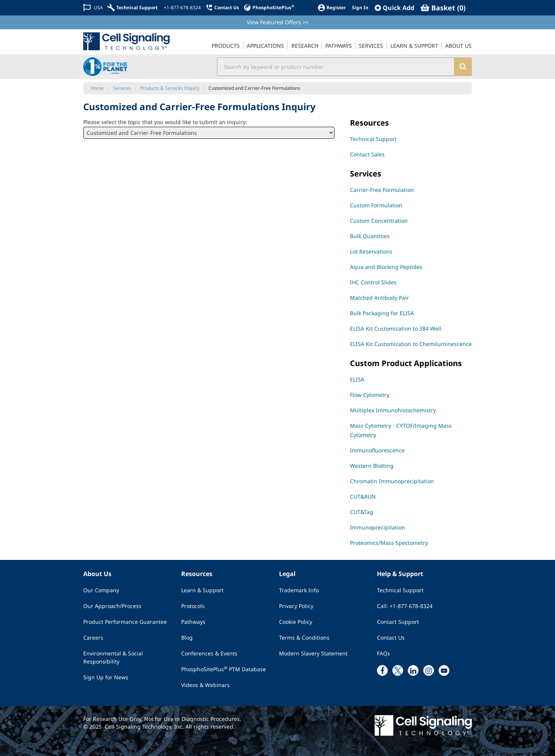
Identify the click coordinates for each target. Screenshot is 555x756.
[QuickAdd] (394, 8)
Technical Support (400, 590)
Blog (187, 638)
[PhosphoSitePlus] (269, 8)
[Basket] (443, 8)
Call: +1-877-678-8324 (405, 606)
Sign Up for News (106, 677)
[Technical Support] (133, 8)
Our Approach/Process (112, 606)
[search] (463, 67)
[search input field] (336, 67)
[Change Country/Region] (93, 8)
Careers (93, 638)
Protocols (193, 606)
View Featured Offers (278, 22)
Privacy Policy (296, 606)
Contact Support (398, 622)
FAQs (383, 653)
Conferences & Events (209, 653)
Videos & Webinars (205, 685)
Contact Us (391, 638)
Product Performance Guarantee (125, 622)
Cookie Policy (296, 622)
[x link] (398, 670)
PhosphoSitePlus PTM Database (224, 669)
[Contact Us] (222, 8)
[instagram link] (429, 670)
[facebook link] (382, 670)
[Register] (332, 8)
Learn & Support (202, 590)
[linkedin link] (413, 670)
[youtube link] (444, 670)
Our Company (101, 590)
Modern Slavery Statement (313, 653)
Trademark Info (299, 590)
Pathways (193, 622)
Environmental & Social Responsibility (113, 657)
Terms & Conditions (304, 638)
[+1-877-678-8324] (182, 8)
